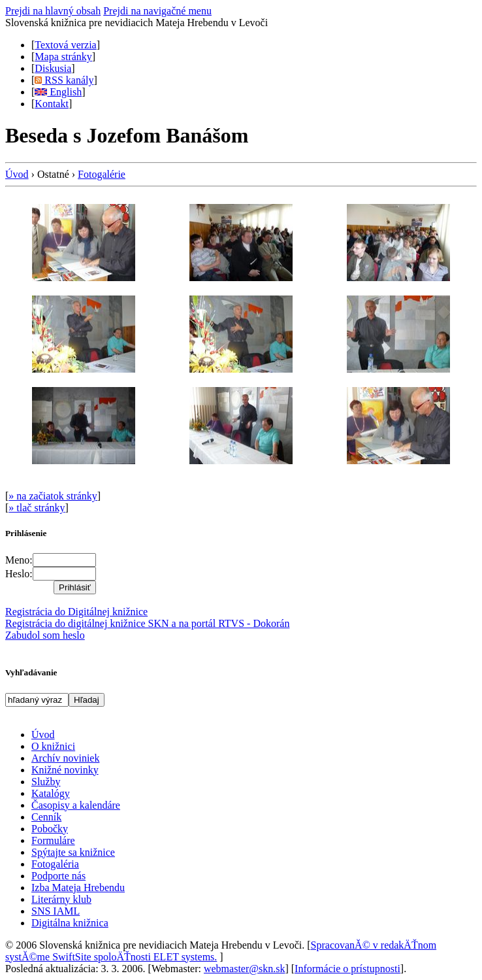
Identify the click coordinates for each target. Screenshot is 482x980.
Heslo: (19, 574)
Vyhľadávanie (31, 672)
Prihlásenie (26, 533)
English (58, 92)
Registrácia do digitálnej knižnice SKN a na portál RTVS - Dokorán (147, 623)
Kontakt (52, 104)
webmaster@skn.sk (245, 969)
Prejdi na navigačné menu (157, 11)
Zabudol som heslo (45, 635)
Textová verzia (65, 45)
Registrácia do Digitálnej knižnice (76, 612)
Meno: (19, 560)
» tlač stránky (37, 508)
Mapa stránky (63, 57)
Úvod (17, 174)
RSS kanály (64, 80)
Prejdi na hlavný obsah (53, 11)
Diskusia (53, 68)
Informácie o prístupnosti (347, 969)
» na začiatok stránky (53, 496)
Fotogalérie (102, 174)
